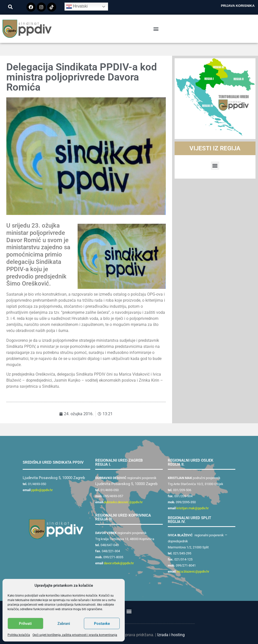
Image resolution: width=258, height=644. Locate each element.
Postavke (102, 624)
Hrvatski (77, 7)
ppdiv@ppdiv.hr (42, 490)
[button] (10, 7)
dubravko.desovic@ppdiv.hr (123, 502)
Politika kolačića (19, 635)
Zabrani (64, 624)
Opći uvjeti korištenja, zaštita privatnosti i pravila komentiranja (75, 635)
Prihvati (25, 624)
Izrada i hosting (171, 635)
